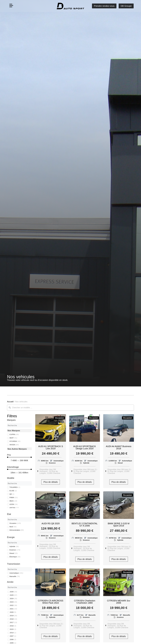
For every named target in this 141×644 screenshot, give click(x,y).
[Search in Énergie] (19, 543)
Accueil (10, 402)
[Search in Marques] (19, 425)
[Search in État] (19, 520)
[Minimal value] (19, 457)
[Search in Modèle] (19, 483)
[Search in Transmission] (19, 569)
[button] (11, 6)
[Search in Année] (19, 587)
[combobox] (70, 408)
